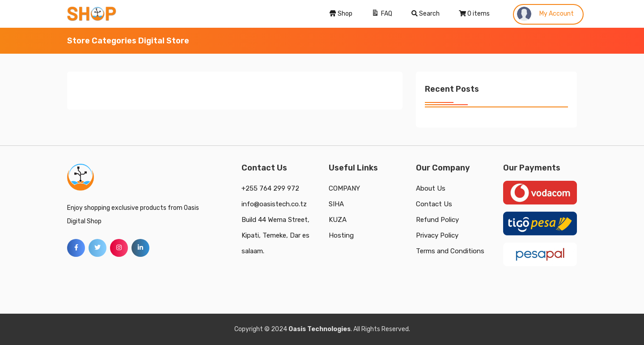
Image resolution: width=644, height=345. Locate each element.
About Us (431, 188)
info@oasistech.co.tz (274, 204)
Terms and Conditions (450, 251)
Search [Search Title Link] (426, 14)
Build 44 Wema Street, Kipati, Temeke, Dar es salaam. (275, 235)
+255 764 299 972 (270, 188)
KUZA (338, 220)
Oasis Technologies (320, 329)
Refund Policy (437, 220)
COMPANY (344, 188)
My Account (545, 14)
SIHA (336, 204)
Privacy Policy (437, 235)
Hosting (341, 235)
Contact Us (434, 204)
